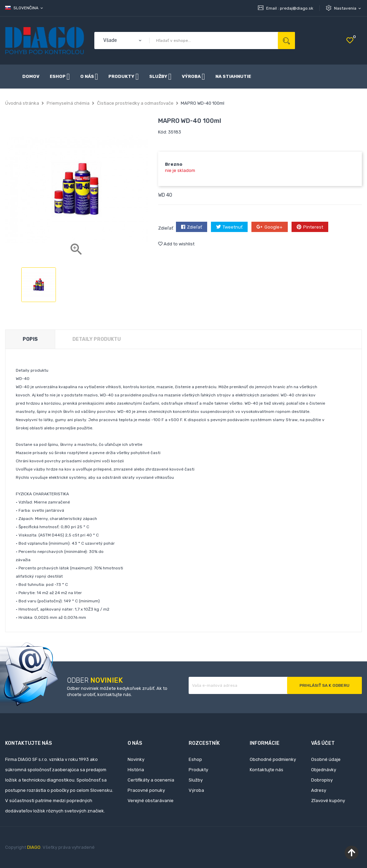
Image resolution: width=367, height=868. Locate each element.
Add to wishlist (176, 244)
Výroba (196, 790)
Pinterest (313, 227)
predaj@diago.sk (297, 8)
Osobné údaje (326, 759)
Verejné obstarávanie (151, 801)
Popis (30, 339)
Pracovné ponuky (146, 790)
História (136, 770)
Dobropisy (322, 780)
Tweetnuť (233, 227)
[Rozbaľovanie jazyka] (25, 8)
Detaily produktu (97, 339)
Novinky (136, 759)
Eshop (195, 759)
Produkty (198, 770)
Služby (196, 780)
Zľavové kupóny (328, 801)
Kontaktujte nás (267, 770)
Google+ (274, 227)
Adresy (319, 790)
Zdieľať (194, 227)
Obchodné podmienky (273, 759)
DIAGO (34, 847)
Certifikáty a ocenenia (151, 780)
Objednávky (324, 770)
